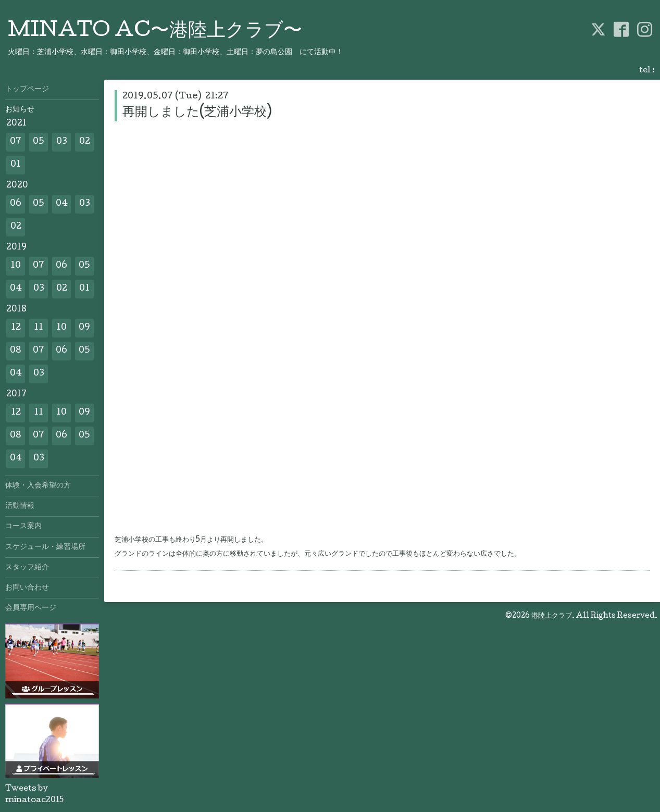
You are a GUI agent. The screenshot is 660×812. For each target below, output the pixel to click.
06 (16, 204)
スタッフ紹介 (27, 568)
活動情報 (20, 506)
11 (39, 328)
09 (84, 328)
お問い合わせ (27, 588)
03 (62, 142)
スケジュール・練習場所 (45, 547)
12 (16, 328)
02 (85, 142)
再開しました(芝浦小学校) (197, 113)
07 (16, 142)
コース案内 (23, 527)
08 (16, 351)
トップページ (27, 90)
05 (39, 142)
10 (16, 266)
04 (62, 204)
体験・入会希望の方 (38, 486)
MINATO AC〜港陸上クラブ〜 (155, 32)
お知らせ (20, 110)
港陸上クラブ (552, 616)
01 (16, 165)
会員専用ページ (31, 608)
